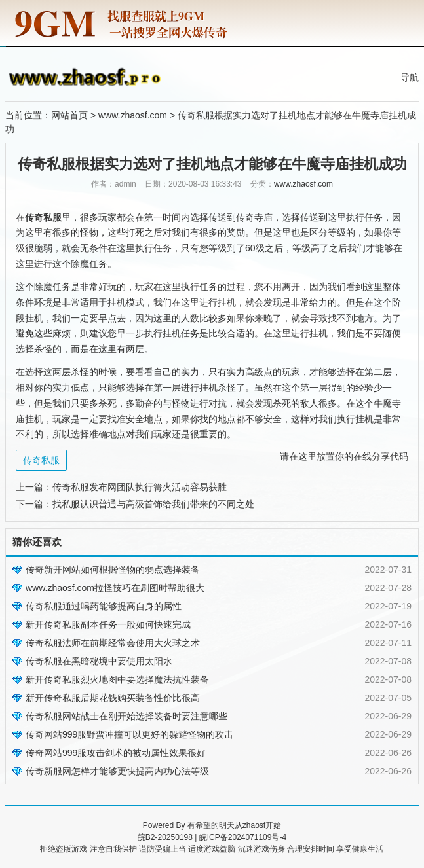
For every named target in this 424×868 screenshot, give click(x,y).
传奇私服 (41, 460)
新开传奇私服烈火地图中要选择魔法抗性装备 (117, 679)
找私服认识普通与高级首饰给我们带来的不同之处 (153, 504)
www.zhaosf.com (133, 115)
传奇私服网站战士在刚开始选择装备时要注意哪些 (126, 716)
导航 (410, 77)
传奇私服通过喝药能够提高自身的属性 (104, 606)
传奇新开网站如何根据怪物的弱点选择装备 (113, 570)
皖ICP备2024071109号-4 (243, 837)
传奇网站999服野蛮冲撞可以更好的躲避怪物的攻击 (129, 734)
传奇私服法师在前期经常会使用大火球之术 (113, 643)
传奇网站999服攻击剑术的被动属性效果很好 (116, 753)
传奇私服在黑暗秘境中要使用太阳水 (99, 661)
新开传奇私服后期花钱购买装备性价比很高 (113, 698)
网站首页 (69, 115)
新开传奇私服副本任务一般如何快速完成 (108, 624)
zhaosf (254, 825)
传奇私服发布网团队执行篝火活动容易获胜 (140, 487)
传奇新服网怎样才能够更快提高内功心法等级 (117, 771)
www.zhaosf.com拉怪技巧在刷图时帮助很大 (115, 588)
